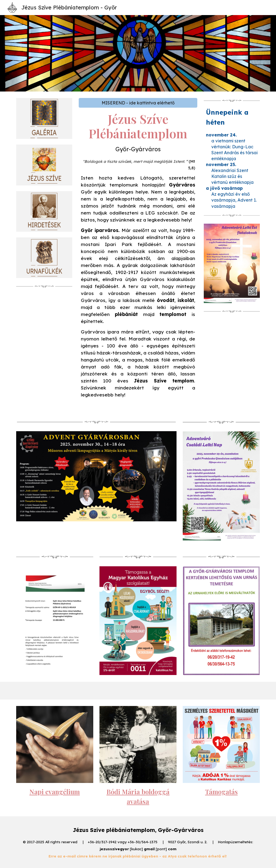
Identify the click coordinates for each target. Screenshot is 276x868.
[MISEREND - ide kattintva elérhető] (138, 103)
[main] (138, 257)
